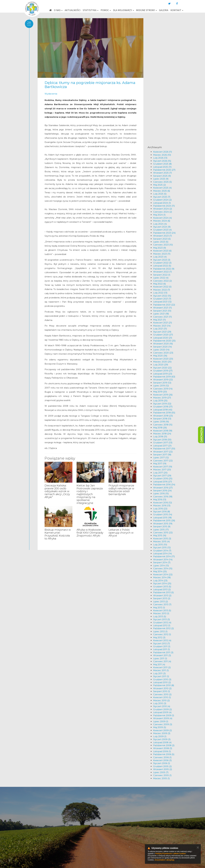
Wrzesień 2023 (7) (163, 236)
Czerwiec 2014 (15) (163, 568)
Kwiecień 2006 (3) (162, 760)
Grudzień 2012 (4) (162, 622)
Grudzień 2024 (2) (162, 200)
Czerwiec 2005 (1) (162, 775)
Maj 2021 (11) (160, 320)
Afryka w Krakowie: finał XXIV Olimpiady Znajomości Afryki (90, 533)
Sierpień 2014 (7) (162, 562)
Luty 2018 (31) (160, 437)
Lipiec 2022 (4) (161, 278)
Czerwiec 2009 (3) (163, 724)
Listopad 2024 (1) (162, 203)
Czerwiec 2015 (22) (163, 533)
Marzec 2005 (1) (161, 778)
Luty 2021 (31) (160, 329)
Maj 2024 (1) (159, 215)
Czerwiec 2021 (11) (163, 317)
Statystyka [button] (91, 10)
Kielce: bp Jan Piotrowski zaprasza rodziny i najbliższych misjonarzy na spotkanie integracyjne (90, 494)
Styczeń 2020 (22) (162, 368)
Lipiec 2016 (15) (161, 493)
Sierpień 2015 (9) (162, 526)
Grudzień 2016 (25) (163, 478)
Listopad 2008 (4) (162, 742)
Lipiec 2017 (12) (161, 458)
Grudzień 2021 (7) (162, 299)
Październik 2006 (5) (164, 754)
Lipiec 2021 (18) (161, 314)
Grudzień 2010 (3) (162, 679)
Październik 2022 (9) (164, 269)
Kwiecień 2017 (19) (163, 467)
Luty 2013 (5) (160, 616)
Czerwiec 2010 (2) (162, 694)
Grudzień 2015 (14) (163, 514)
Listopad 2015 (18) (162, 518)
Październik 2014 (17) (164, 556)
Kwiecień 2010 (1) (162, 697)
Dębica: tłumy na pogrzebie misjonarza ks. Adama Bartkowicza (90, 85)
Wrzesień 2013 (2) (162, 595)
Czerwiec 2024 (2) (163, 212)
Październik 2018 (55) (164, 413)
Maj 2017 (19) (160, 464)
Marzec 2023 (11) (162, 254)
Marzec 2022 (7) (162, 290)
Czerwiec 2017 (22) (163, 461)
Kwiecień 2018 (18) (163, 431)
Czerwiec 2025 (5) (163, 182)
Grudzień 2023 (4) (162, 230)
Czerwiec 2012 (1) (162, 634)
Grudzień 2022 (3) (162, 263)
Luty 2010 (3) (160, 703)
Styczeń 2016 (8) (162, 512)
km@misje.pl (112, 837)
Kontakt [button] (177, 10)
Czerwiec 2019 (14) (163, 389)
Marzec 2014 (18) (162, 577)
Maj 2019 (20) (160, 392)
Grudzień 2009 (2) (163, 709)
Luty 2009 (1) (160, 736)
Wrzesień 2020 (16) (163, 344)
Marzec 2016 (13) (162, 506)
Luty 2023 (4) (160, 257)
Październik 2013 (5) (163, 592)
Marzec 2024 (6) (162, 221)
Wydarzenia (51, 94)
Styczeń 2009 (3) (162, 739)
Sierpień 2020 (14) (163, 347)
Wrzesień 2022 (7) (163, 272)
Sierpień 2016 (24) (162, 491)
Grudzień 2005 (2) (162, 766)
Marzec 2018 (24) (162, 434)
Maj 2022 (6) (160, 284)
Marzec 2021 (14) (162, 326)
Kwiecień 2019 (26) (163, 395)
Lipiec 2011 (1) (160, 658)
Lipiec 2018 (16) (161, 422)
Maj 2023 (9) (160, 248)
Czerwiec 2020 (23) (163, 353)
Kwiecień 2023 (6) (162, 251)
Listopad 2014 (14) (163, 554)
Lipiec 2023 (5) (161, 242)
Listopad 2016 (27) (163, 482)
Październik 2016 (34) (164, 485)
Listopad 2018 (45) (163, 410)
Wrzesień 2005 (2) (163, 769)
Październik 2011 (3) (163, 652)
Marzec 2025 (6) (162, 191)
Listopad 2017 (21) (162, 446)
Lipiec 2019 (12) (161, 386)
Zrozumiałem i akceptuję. (165, 860)
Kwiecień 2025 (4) (162, 188)
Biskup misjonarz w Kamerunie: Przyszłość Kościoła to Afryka (58, 534)
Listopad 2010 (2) (162, 682)
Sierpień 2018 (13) (162, 419)
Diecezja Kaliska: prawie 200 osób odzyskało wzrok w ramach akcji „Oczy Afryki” (57, 491)
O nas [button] (58, 10)
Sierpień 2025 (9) (162, 176)
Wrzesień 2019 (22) (163, 380)
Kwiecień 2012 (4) (162, 640)
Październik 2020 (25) (164, 341)
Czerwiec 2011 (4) (162, 661)
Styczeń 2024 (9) (162, 227)
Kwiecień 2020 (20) (163, 359)
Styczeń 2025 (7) (162, 197)
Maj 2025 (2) (160, 185)
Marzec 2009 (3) (162, 733)
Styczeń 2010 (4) (162, 706)
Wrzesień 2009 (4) (163, 718)
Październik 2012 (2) (163, 628)
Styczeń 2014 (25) (162, 583)
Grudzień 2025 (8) (162, 164)
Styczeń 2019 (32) (162, 404)
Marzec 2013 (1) (161, 613)
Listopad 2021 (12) (162, 302)
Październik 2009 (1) (164, 715)
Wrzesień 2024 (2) (163, 209)
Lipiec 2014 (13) (161, 566)
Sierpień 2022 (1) (162, 275)
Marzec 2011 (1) (161, 670)
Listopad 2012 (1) (162, 625)
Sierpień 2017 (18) (162, 455)
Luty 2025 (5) (160, 194)
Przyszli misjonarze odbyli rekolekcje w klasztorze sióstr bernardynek (121, 490)
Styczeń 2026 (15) (162, 161)
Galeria (164, 10)
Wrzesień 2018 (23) (163, 416)
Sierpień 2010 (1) (162, 691)
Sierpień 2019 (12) (162, 383)
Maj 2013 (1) (159, 608)
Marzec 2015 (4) (161, 541)
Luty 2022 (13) (160, 293)
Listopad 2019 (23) (163, 374)
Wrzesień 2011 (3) (162, 655)
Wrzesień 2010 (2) (162, 688)
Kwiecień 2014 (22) (163, 574)
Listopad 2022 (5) (162, 266)
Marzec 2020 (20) (162, 362)
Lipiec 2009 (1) (161, 721)
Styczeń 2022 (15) (162, 296)
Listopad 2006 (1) (162, 751)
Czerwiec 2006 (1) (162, 757)
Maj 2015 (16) (160, 535)
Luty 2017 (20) (160, 473)
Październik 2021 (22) (164, 305)
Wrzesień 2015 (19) (163, 524)
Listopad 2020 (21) (163, 338)
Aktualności (73, 10)
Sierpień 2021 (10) (162, 311)
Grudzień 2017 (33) (163, 443)
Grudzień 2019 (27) (163, 371)
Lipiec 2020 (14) (161, 350)
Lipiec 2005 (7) (161, 772)
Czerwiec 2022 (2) (163, 281)
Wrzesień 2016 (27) (163, 488)
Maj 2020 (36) (160, 356)
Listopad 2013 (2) (162, 589)
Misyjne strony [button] (146, 10)
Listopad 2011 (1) (162, 649)
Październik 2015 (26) (164, 520)
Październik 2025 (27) (164, 170)
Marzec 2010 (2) (161, 700)
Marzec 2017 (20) (162, 470)
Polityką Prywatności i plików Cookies (171, 854)
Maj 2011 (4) (159, 664)
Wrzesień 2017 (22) (163, 452)
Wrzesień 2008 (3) (163, 748)
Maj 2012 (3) (159, 637)
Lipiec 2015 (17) (161, 530)
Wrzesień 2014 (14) (163, 560)
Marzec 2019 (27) (162, 398)
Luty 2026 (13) (160, 158)
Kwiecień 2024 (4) (163, 218)
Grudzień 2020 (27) (163, 335)
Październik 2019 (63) (164, 377)
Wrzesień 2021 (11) (163, 308)
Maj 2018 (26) (160, 428)
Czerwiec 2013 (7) (162, 604)
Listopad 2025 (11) (162, 167)
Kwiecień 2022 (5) (162, 287)
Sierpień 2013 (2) (162, 598)
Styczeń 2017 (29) (162, 476)
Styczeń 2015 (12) (162, 547)
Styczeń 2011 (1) (161, 676)
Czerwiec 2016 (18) (163, 497)
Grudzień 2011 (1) (162, 646)
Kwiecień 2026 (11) (163, 152)
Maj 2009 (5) (160, 727)
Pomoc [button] (106, 10)
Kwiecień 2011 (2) (162, 667)
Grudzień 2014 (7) (162, 551)
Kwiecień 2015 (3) (162, 539)
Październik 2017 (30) (164, 449)
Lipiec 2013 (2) (161, 601)
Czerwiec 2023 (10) (163, 245)
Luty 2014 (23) (160, 581)
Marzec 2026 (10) (162, 155)
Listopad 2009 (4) (162, 712)
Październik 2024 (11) (164, 206)
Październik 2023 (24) (164, 233)
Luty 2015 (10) (160, 545)
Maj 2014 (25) (160, 571)
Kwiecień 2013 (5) (162, 610)
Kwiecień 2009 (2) (163, 730)
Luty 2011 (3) (159, 673)
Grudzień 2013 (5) (162, 587)
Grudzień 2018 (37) (163, 407)
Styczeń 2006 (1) (162, 763)
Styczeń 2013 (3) (162, 619)
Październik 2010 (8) (164, 685)
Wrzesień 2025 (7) (163, 173)
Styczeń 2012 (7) (162, 643)
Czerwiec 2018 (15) (163, 425)
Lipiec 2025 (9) (161, 179)
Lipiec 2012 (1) (160, 631)
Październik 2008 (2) (164, 745)
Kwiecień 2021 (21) (163, 323)
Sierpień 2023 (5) (162, 239)
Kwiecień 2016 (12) (163, 503)
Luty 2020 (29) (161, 365)
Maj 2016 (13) (160, 499)
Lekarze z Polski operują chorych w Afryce (121, 533)
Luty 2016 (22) (160, 509)
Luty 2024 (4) (160, 224)
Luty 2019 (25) (160, 401)
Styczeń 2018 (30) (162, 440)
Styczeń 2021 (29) (162, 332)
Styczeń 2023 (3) (162, 260)
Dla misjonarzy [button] (123, 10)
